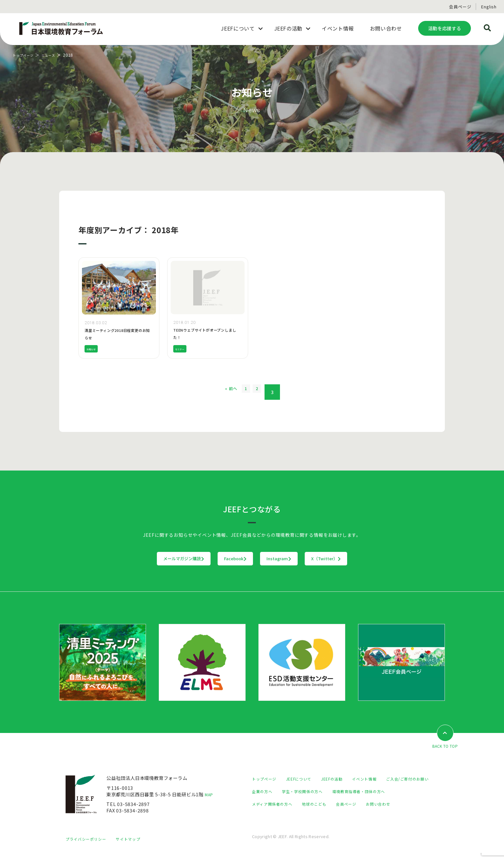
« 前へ (223, 392)
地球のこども (393, 804)
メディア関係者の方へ (346, 804)
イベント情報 (379, 779)
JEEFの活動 (342, 779)
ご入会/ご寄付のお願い (277, 792)
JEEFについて (305, 779)
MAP (210, 795)
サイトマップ (136, 846)
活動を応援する (445, 28)
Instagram (292, 559)
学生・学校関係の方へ (367, 792)
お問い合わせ (299, 817)
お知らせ (94, 349)
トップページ (26, 55)
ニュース (56, 55)
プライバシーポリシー (89, 846)
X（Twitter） (366, 559)
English (489, 7)
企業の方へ (323, 792)
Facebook (222, 559)
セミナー (182, 349)
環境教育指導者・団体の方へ (283, 804)
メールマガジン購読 (144, 559)
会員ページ (460, 7)
